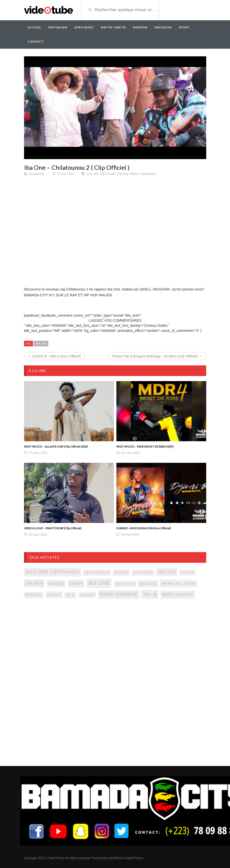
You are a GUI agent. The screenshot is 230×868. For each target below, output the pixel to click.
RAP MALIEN (58, 27)
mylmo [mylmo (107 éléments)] (54, 595)
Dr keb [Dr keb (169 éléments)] (35, 583)
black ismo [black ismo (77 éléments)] (143, 572)
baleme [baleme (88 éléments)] (121, 572)
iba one (41, 344)
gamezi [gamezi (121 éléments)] (56, 584)
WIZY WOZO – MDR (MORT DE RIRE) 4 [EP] (145, 446)
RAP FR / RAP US (114, 27)
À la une (93, 174)
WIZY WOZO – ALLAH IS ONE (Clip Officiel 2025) (56, 446)
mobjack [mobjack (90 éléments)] (34, 595)
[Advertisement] (115, 644)
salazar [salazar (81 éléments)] (87, 595)
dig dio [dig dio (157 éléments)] (167, 572)
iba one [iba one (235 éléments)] (99, 583)
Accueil (34, 27)
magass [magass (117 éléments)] (148, 584)
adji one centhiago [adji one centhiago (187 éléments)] (53, 572)
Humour (140, 27)
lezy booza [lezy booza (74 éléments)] (125, 584)
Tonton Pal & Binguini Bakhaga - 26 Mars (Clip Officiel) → (157, 356)
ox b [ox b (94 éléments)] (70, 595)
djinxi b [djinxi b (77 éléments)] (187, 572)
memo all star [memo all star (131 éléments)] (178, 583)
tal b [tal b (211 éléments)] (150, 594)
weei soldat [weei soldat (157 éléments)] (178, 595)
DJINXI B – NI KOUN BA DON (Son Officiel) (144, 528)
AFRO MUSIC (84, 27)
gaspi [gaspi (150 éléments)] (76, 583)
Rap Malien (148, 174)
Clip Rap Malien (128, 174)
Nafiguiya (163, 27)
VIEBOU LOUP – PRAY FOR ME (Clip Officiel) (53, 528)
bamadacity (36, 174)
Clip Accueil (108, 174)
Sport (184, 27)
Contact (36, 41)
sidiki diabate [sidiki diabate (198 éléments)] (119, 594)
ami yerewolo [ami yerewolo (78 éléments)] (97, 572)
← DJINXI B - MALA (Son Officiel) (54, 356)
